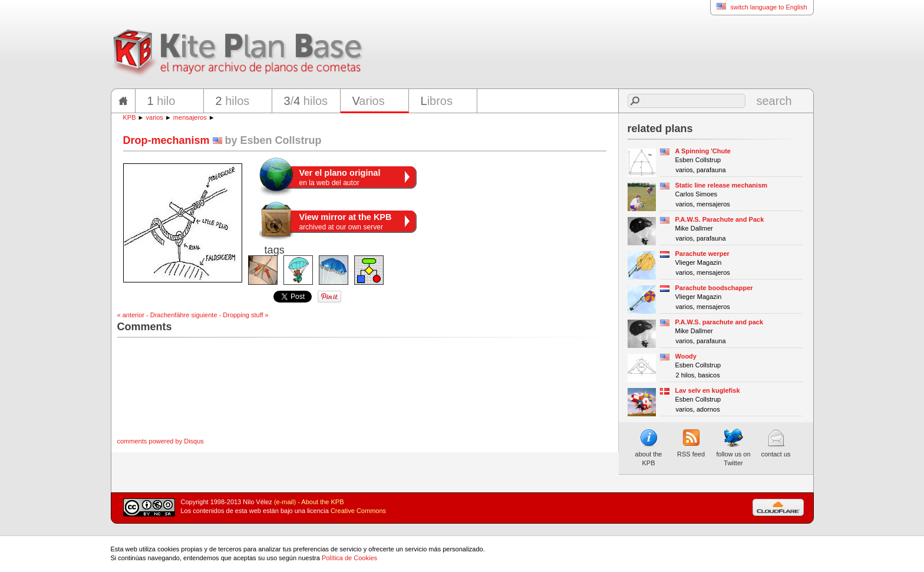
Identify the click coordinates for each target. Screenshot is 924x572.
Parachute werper (702, 254)
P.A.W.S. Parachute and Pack (720, 219)
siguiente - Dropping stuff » (230, 315)
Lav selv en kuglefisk (708, 390)
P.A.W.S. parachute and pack (720, 322)
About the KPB (322, 502)
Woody (686, 356)
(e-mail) (285, 502)
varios (155, 117)
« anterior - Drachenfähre (154, 315)
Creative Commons (358, 511)
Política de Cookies (349, 558)
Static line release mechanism (722, 185)
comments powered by (161, 441)
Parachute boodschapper (714, 288)
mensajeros (190, 117)
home (123, 101)
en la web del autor (340, 177)
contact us (775, 443)
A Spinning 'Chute (703, 151)
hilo (161, 101)
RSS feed (691, 443)
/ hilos (306, 101)
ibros (437, 101)
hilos (233, 101)
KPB (130, 117)
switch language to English (758, 7)
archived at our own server (346, 222)
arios (369, 101)
